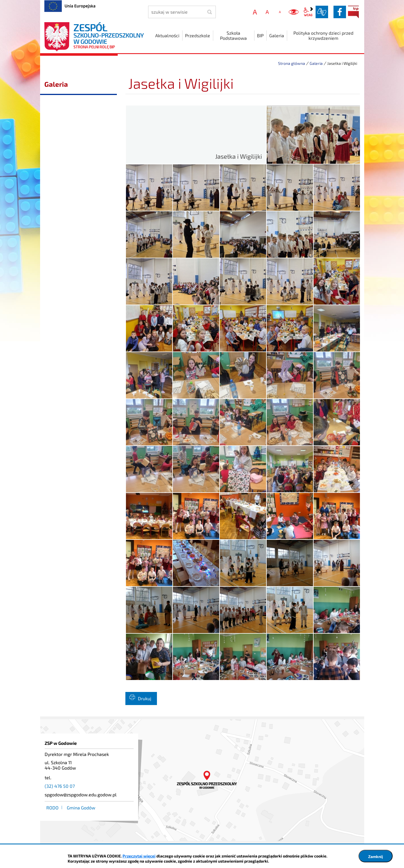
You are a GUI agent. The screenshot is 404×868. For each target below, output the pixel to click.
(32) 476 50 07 (60, 786)
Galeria (316, 63)
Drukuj (145, 698)
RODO (52, 808)
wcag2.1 (308, 12)
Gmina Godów (81, 808)
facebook (340, 12)
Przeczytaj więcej (139, 856)
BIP (353, 12)
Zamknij (376, 856)
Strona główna (292, 63)
